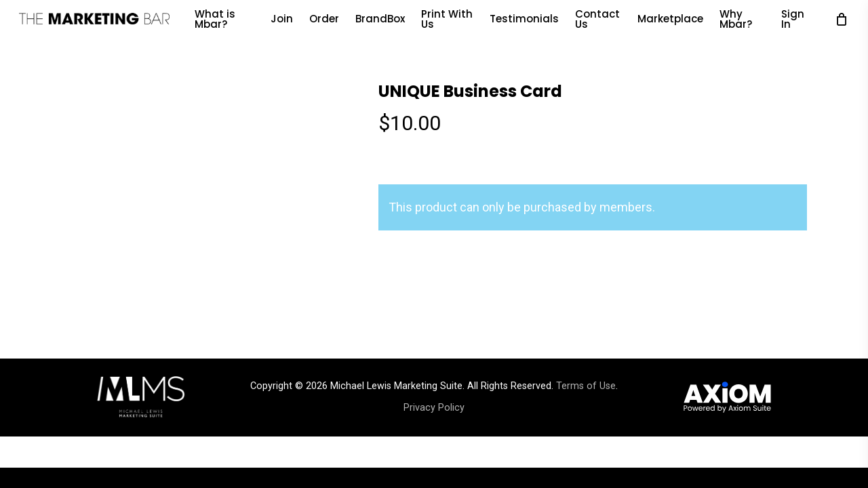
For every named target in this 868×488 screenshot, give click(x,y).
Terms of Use (586, 386)
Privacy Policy (434, 408)
